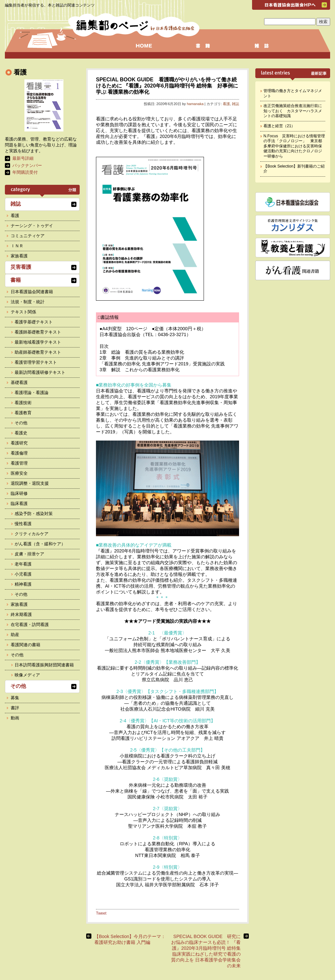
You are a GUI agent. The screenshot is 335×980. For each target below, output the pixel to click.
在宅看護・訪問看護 (30, 625)
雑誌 (235, 104)
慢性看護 (23, 524)
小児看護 (23, 574)
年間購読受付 (25, 172)
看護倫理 (19, 453)
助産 (15, 635)
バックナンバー (27, 165)
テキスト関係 (23, 312)
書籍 (16, 280)
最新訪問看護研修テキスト (40, 372)
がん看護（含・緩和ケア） (40, 544)
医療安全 (19, 473)
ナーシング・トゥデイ (32, 226)
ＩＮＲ (17, 246)
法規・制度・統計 (28, 302)
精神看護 (23, 584)
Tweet (101, 913)
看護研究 (19, 443)
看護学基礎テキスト (34, 322)
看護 (226, 104)
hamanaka (195, 104)
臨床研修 (19, 493)
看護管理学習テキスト (36, 362)
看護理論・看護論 (32, 393)
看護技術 (23, 403)
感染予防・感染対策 (34, 514)
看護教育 (23, 413)
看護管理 (19, 463)
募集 (15, 698)
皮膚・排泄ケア (29, 554)
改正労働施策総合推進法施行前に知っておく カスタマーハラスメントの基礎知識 (293, 111)
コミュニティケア (28, 236)
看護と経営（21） (279, 126)
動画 (15, 718)
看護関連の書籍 (26, 645)
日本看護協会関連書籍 (32, 292)
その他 (21, 423)
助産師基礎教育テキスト (38, 352)
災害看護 (21, 267)
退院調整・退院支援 (30, 483)
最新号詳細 (23, 158)
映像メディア (27, 675)
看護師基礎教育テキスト (38, 332)
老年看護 (23, 564)
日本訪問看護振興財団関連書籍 (44, 665)
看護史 (21, 433)
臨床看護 (19, 504)
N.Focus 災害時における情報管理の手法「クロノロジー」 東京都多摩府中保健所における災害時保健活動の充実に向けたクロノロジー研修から (294, 146)
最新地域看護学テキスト (38, 342)
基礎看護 (19, 382)
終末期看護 (21, 614)
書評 (15, 708)
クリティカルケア (32, 534)
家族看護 (19, 256)
